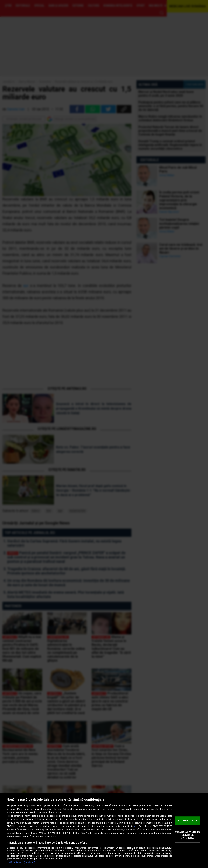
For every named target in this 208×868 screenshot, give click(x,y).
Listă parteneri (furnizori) (21, 862)
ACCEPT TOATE (188, 821)
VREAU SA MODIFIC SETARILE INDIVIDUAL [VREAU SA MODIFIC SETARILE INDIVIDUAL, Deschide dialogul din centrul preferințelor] (188, 835)
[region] (104, 831)
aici (136, 826)
